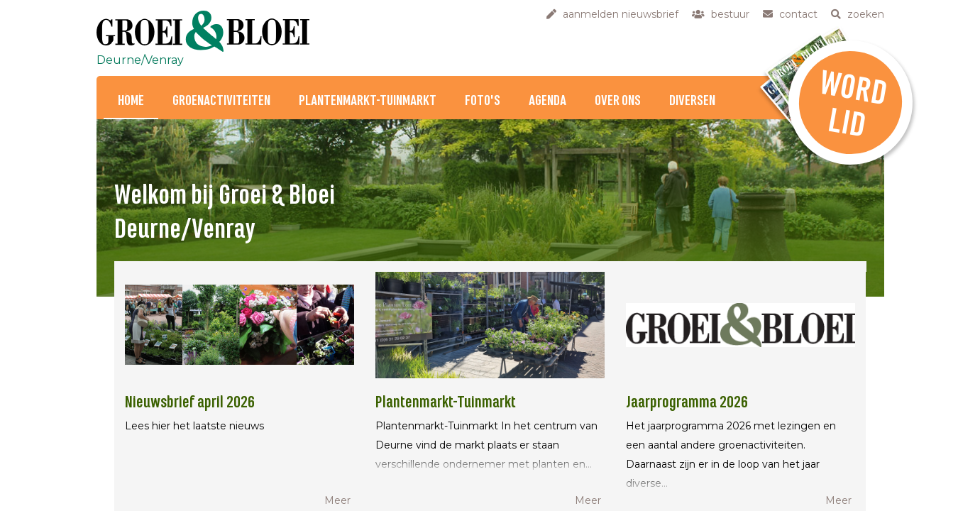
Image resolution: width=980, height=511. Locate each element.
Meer (337, 500)
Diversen (692, 101)
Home (131, 101)
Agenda (547, 101)
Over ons (618, 101)
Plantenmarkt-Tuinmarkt (368, 101)
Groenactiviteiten (221, 101)
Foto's (483, 101)
